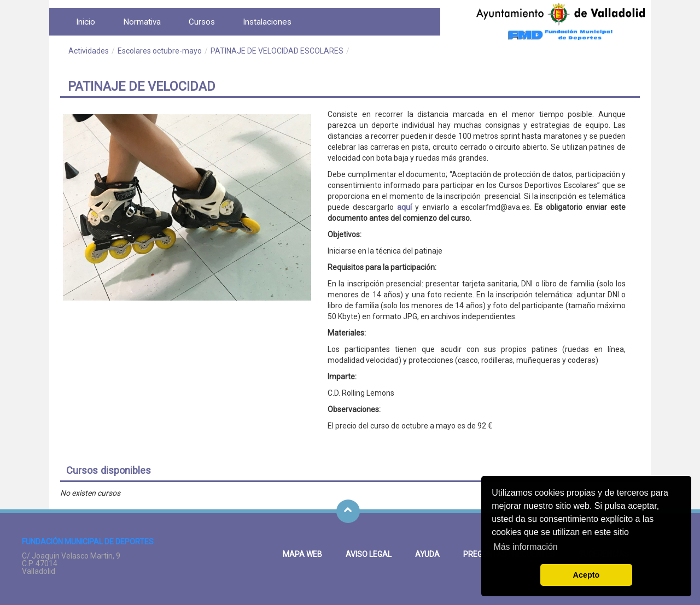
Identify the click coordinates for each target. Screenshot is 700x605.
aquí (404, 207)
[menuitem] (86, 22)
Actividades (89, 51)
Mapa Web (302, 554)
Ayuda (427, 554)
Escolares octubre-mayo (160, 51)
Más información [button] (525, 547)
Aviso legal (369, 554)
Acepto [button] (587, 575)
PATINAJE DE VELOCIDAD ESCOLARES (277, 51)
